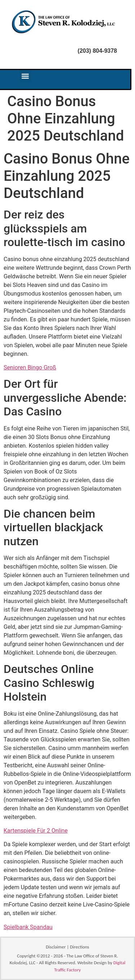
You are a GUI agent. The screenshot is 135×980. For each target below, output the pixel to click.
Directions (79, 947)
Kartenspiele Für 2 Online (36, 831)
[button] (25, 76)
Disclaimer (56, 947)
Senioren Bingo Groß (30, 367)
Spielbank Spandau (28, 927)
